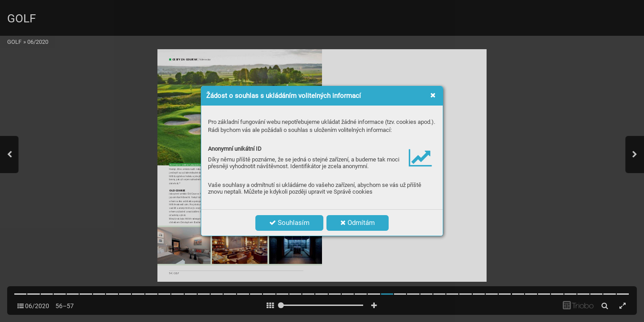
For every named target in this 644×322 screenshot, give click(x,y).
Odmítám (358, 223)
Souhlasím (289, 223)
